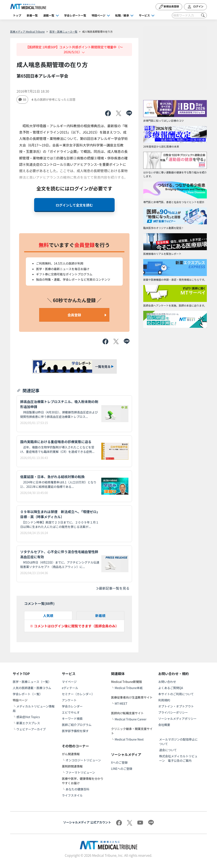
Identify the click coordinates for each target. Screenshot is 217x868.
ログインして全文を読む (74, 205)
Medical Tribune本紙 (129, 688)
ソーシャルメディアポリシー (177, 719)
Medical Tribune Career (131, 719)
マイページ (69, 682)
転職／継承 (122, 15)
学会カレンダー (72, 706)
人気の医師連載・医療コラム (32, 688)
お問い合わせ (167, 682)
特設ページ (99, 15)
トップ (17, 15)
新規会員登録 (169, 7)
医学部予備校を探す (75, 731)
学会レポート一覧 (75, 15)
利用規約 (164, 700)
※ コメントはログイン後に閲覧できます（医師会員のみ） (74, 626)
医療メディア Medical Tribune (27, 31)
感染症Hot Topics (28, 717)
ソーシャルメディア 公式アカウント (87, 822)
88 (22, 99)
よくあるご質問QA (171, 688)
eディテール (70, 688)
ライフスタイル (72, 795)
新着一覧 (32, 15)
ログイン (195, 7)
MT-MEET (121, 703)
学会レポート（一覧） (28, 694)
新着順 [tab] (100, 615)
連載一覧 (49, 15)
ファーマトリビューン (80, 772)
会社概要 (164, 725)
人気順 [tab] (48, 615)
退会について (168, 750)
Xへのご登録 (119, 762)
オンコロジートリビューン (83, 760)
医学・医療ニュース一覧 (63, 31)
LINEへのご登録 (122, 769)
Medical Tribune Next (129, 739)
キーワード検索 (72, 719)
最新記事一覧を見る (113, 588)
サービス (144, 15)
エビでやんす (71, 712)
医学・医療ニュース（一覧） (32, 682)
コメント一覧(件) (39, 603)
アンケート (69, 700)
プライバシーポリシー (173, 712)
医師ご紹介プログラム (77, 725)
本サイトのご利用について (176, 694)
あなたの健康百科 (77, 789)
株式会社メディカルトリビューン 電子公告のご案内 (178, 758)
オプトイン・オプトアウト (176, 706)
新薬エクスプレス (28, 723)
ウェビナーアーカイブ (31, 729)
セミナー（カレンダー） (78, 694)
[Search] (189, 15)
